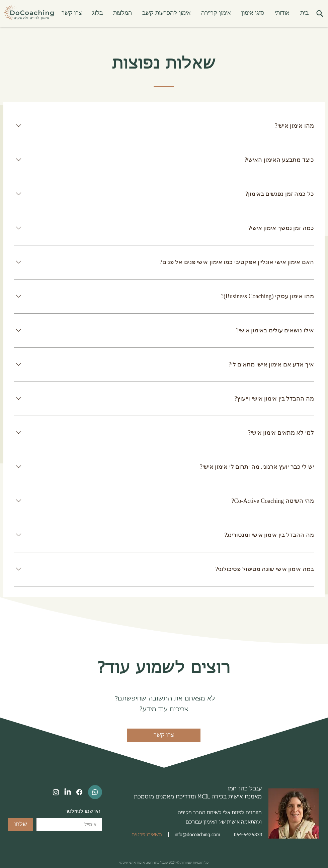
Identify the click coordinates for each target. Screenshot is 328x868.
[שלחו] (21, 825)
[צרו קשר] (164, 735)
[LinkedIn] (68, 792)
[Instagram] (56, 792)
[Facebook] (79, 792)
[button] (253, 13)
